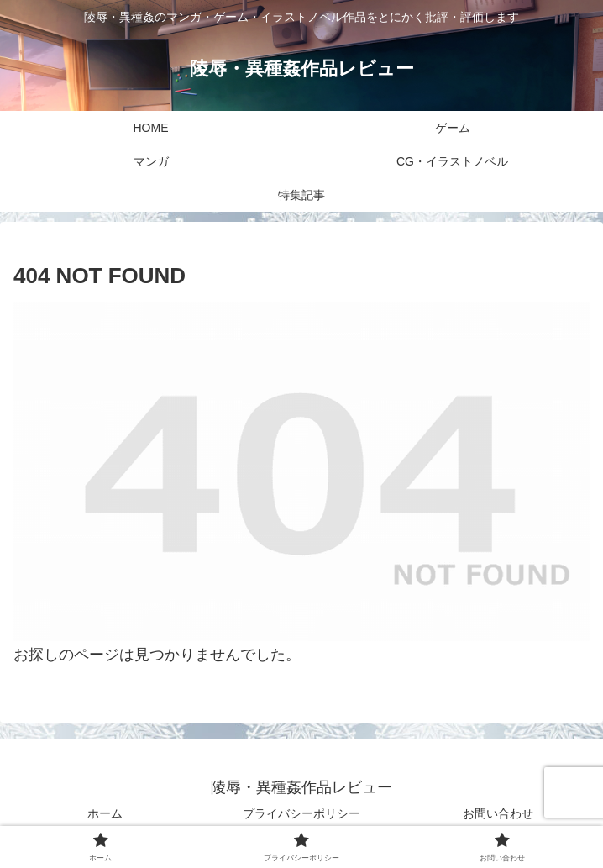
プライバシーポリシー (301, 813)
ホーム (105, 813)
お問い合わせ (498, 813)
